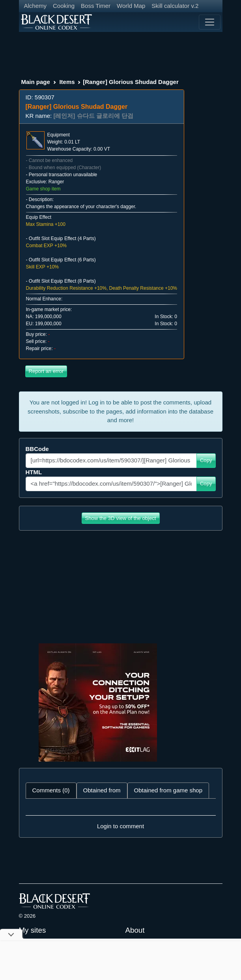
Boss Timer (96, 6)
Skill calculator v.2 (175, 6)
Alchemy (35, 6)
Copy (206, 460)
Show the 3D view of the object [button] (121, 518)
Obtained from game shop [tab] (168, 790)
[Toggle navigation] (209, 22)
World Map (131, 6)
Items (67, 82)
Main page (36, 82)
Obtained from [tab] (102, 790)
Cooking (64, 6)
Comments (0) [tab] (51, 790)
